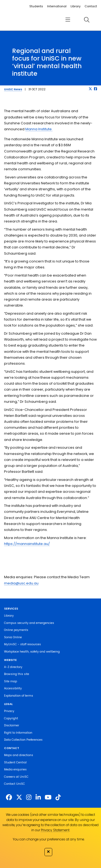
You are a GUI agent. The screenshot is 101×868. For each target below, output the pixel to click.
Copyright (11, 718)
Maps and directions (19, 755)
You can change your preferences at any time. (49, 839)
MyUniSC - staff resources (22, 644)
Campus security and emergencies (29, 623)
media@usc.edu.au (21, 583)
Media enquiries (15, 769)
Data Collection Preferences (23, 740)
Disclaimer (12, 725)
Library (76, 6)
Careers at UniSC (16, 777)
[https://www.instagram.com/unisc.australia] (29, 797)
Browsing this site (17, 674)
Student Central (15, 762)
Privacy (9, 711)
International (57, 6)
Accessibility (13, 688)
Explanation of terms (19, 696)
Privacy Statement (55, 830)
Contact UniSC (15, 784)
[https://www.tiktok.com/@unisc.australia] (58, 797)
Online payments (16, 630)
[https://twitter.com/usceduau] (19, 797)
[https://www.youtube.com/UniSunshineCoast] (48, 797)
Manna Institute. (39, 129)
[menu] (68, 20)
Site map (11, 681)
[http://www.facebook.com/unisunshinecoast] (9, 797)
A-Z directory (13, 667)
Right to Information (18, 733)
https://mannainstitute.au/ (27, 544)
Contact (91, 6)
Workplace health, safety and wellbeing (32, 652)
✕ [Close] (48, 852)
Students (36, 6)
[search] (87, 20)
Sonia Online (13, 637)
